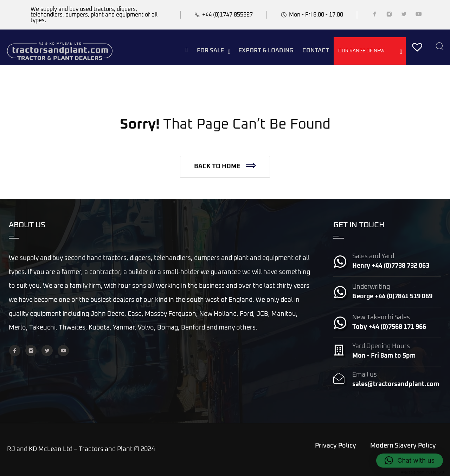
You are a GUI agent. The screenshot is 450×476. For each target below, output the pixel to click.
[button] (225, 167)
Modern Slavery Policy (403, 446)
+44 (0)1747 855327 (227, 15)
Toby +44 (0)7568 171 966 (389, 327)
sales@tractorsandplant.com (396, 384)
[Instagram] (389, 15)
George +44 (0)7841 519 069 (392, 296)
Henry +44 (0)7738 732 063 (391, 266)
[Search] (439, 47)
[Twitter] (404, 15)
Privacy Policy (336, 446)
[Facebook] (374, 15)
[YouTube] (419, 15)
